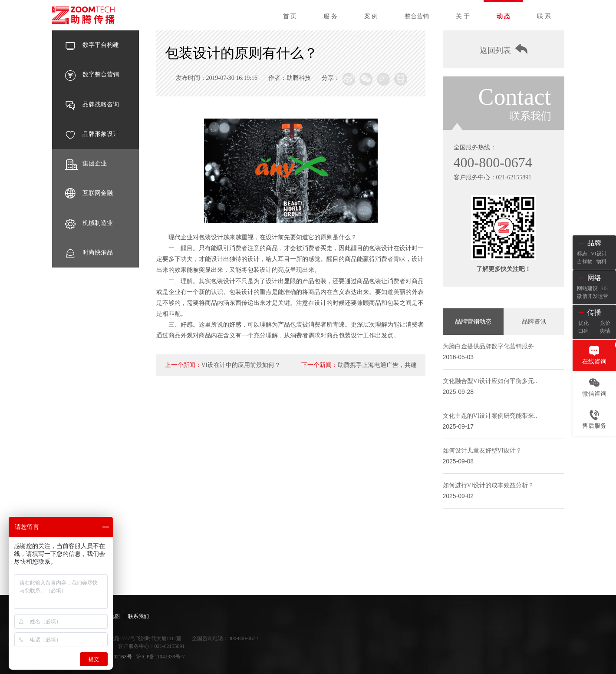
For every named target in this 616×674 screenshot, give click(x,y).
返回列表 (504, 49)
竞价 (605, 323)
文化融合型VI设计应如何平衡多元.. (490, 381)
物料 (601, 261)
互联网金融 (89, 193)
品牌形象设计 (92, 134)
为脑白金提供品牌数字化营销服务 (488, 346)
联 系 (544, 16)
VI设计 (599, 254)
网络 (594, 278)
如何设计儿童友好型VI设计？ (483, 451)
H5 (604, 288)
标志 (582, 254)
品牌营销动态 (473, 322)
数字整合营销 (92, 75)
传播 (594, 312)
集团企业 (86, 164)
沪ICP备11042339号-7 (161, 657)
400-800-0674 (493, 162)
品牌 (594, 243)
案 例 (371, 16)
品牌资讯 (534, 322)
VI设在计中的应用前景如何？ (241, 365)
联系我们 (138, 616)
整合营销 (417, 16)
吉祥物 (585, 261)
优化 (583, 323)
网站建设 (587, 288)
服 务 (330, 16)
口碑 (583, 331)
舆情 (605, 331)
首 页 (290, 16)
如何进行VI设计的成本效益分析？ (489, 485)
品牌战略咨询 (92, 105)
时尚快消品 (89, 253)
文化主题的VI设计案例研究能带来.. (490, 416)
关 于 (463, 16)
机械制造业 (89, 223)
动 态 (504, 16)
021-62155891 (514, 177)
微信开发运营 (593, 296)
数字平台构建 (92, 45)
